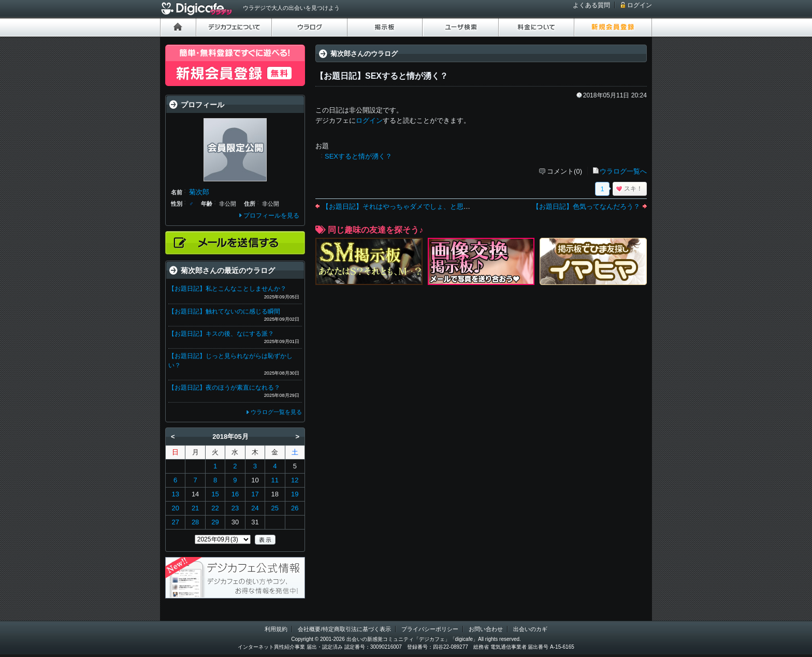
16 (235, 494)
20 (175, 508)
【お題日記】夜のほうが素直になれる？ (224, 388)
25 (275, 508)
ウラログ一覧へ (623, 171)
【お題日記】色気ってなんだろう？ (586, 206)
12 (295, 480)
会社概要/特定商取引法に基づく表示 (344, 629)
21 (195, 508)
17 (255, 494)
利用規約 (276, 629)
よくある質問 (591, 5)
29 (215, 522)
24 (255, 508)
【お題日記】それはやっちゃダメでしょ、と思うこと (403, 206)
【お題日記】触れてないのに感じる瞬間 (224, 311)
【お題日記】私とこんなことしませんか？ (227, 289)
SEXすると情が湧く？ (358, 156)
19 (295, 494)
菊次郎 (199, 192)
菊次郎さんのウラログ (364, 54)
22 (215, 508)
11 (275, 480)
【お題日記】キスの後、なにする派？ (221, 334)
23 (235, 508)
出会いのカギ (530, 629)
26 (295, 508)
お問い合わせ (486, 629)
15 (215, 494)
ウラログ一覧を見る (276, 412)
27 (175, 522)
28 (195, 522)
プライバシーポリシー (430, 629)
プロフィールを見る (271, 216)
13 (175, 494)
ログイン (640, 5)
